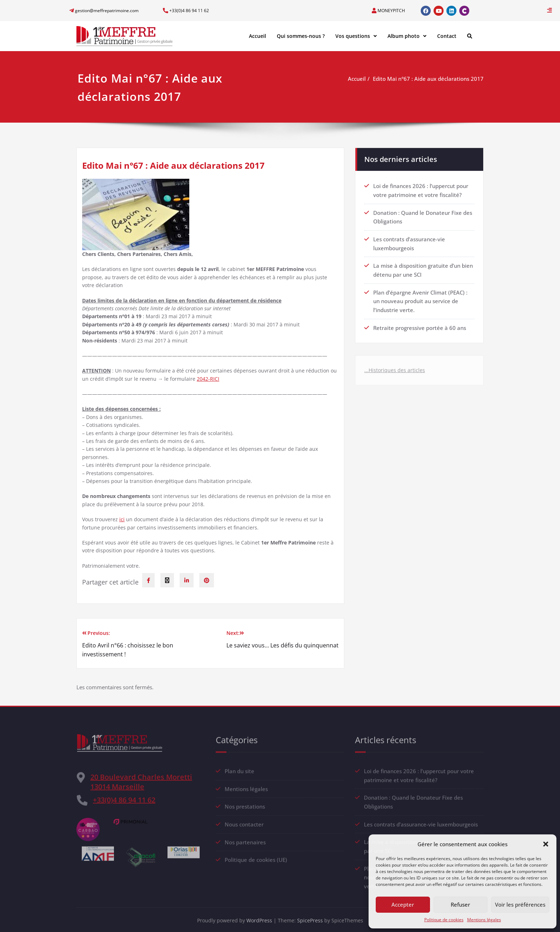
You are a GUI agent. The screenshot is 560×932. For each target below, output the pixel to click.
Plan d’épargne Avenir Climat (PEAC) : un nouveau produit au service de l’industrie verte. (420, 296)
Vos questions (356, 36)
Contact (447, 36)
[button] (546, 844)
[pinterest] (207, 580)
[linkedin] (187, 580)
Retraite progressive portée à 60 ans (420, 322)
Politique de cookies (444, 920)
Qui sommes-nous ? (301, 36)
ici (122, 519)
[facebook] (148, 580)
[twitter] (167, 580)
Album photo (407, 36)
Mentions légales (484, 920)
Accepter (403, 904)
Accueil (257, 36)
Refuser (460, 904)
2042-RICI (208, 379)
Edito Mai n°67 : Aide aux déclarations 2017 (431, 79)
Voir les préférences (520, 904)
